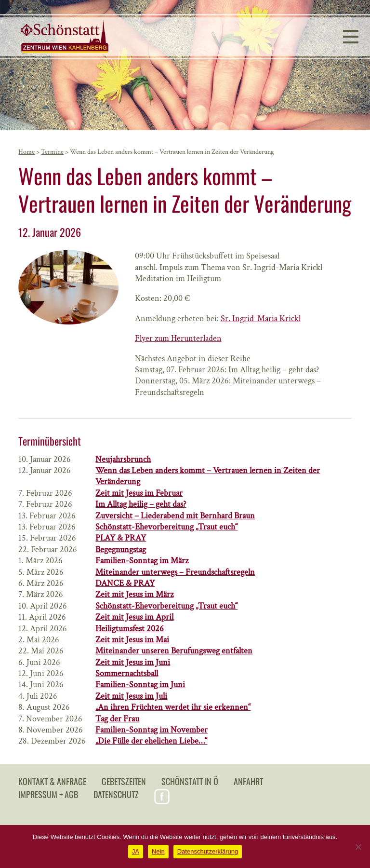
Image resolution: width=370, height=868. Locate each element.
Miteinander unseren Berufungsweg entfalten (174, 651)
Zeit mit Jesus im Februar (139, 493)
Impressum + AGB (48, 794)
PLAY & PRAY (121, 538)
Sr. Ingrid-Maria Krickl (261, 319)
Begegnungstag (121, 549)
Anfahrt (248, 781)
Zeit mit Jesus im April (134, 617)
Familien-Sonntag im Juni (140, 685)
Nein (158, 851)
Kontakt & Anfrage (52, 781)
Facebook (162, 797)
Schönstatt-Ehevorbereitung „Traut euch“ (166, 527)
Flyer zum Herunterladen (178, 338)
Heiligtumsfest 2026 (130, 629)
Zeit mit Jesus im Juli (131, 696)
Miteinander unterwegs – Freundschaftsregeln (175, 572)
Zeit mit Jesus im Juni (133, 662)
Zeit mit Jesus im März (134, 594)
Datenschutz (116, 794)
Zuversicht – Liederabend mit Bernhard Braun (175, 516)
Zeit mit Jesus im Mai (132, 640)
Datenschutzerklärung (208, 851)
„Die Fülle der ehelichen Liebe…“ (151, 741)
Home (26, 152)
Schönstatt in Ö (190, 781)
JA (136, 851)
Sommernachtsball (127, 673)
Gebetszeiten (124, 781)
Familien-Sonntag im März (142, 561)
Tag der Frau (117, 719)
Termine (52, 152)
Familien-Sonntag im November (152, 730)
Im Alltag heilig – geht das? (141, 504)
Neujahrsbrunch (123, 459)
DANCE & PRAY (125, 583)
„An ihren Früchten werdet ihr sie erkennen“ (173, 707)
